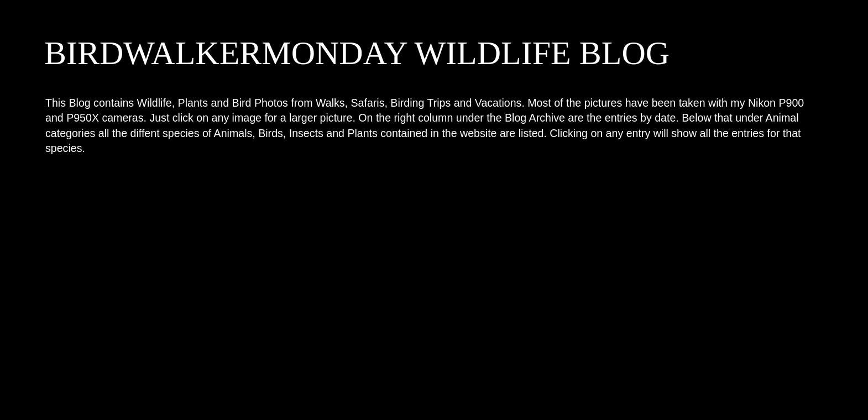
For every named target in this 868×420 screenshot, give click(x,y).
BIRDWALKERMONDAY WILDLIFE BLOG (357, 53)
